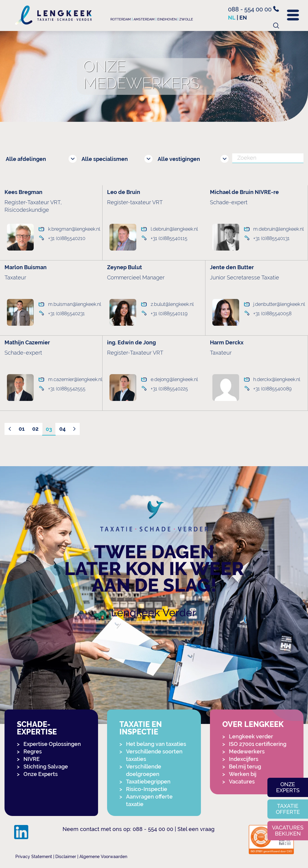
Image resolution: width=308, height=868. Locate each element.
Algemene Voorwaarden (103, 857)
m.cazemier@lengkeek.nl (72, 379)
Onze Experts (41, 774)
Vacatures (242, 782)
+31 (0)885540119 (169, 314)
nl (232, 18)
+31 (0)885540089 (272, 389)
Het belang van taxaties (156, 744)
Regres (33, 751)
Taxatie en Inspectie (141, 728)
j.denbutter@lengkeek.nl (277, 304)
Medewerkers (247, 751)
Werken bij (243, 774)
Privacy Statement (34, 857)
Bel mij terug (245, 766)
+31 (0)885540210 (67, 238)
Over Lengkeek (253, 724)
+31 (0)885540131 (271, 238)
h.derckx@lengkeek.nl (277, 379)
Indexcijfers (244, 759)
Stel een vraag (196, 829)
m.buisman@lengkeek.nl (72, 304)
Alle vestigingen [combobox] (179, 159)
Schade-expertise (37, 728)
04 (62, 429)
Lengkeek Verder (154, 613)
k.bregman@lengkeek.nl (72, 229)
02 (35, 429)
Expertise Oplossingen (52, 744)
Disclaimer (66, 857)
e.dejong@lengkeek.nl (174, 379)
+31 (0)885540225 (169, 389)
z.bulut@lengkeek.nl (172, 304)
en (243, 18)
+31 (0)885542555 (67, 389)
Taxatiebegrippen (148, 782)
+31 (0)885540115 (169, 238)
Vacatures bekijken (288, 831)
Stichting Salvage (46, 766)
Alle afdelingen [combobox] (26, 159)
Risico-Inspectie (147, 789)
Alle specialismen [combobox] (105, 159)
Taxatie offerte (288, 809)
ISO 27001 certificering (258, 744)
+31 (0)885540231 (66, 314)
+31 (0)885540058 (272, 314)
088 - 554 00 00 (254, 9)
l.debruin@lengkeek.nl (174, 229)
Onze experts (288, 787)
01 (22, 429)
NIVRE (32, 759)
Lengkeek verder (251, 736)
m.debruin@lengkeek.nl (277, 229)
